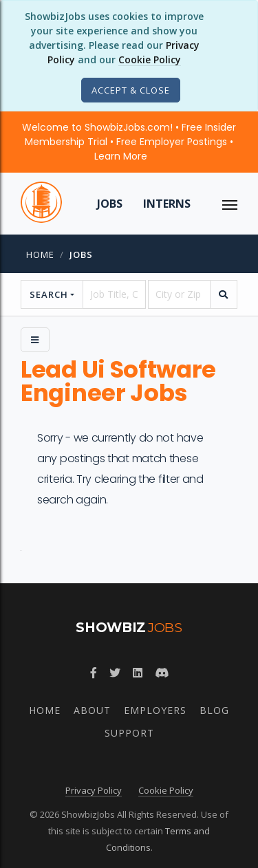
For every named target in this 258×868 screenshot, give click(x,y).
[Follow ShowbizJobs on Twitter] (115, 673)
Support (129, 733)
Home (40, 254)
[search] (224, 294)
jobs (81, 254)
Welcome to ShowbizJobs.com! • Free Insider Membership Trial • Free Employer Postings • (129, 142)
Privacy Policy (94, 790)
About (92, 710)
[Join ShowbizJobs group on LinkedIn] (138, 673)
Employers (155, 710)
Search (49, 294)
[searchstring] (114, 294)
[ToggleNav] (230, 204)
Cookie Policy (150, 59)
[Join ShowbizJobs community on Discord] (162, 673)
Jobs (110, 204)
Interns (167, 204)
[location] (179, 294)
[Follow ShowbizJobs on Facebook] (94, 673)
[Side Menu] (35, 340)
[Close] (131, 90)
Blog (214, 710)
